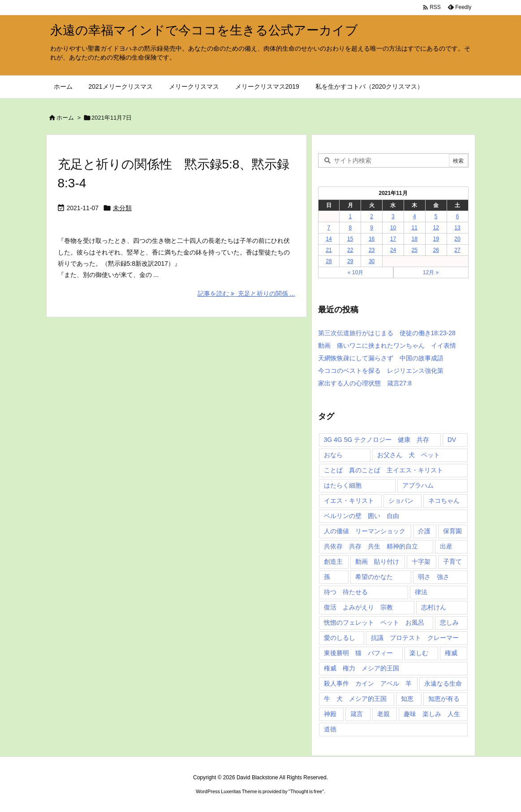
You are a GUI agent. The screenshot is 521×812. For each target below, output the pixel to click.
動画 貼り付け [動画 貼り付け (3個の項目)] (377, 561)
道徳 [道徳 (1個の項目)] (330, 729)
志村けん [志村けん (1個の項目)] (434, 607)
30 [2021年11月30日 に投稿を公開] (372, 261)
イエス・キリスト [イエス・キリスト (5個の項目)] (349, 501)
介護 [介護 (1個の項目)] (424, 531)
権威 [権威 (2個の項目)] (451, 653)
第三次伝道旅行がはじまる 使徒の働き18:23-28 (387, 333)
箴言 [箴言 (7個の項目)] (357, 714)
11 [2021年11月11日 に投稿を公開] (415, 228)
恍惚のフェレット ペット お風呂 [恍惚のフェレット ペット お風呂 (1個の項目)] (374, 622)
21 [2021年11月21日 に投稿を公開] (329, 250)
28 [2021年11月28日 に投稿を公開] (329, 261)
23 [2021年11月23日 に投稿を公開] (372, 250)
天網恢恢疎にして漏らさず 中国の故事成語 (381, 358)
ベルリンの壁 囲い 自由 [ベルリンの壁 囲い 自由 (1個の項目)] (362, 516)
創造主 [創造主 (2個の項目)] (333, 561)
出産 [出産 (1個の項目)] (446, 546)
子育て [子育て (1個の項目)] (452, 561)
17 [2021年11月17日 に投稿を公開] (393, 239)
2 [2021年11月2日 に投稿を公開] (372, 216)
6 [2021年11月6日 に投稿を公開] (458, 216)
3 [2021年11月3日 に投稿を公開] (393, 216)
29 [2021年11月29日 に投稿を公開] (350, 261)
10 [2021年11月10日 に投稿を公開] (393, 228)
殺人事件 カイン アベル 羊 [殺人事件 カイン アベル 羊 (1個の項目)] (368, 683)
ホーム (65, 118)
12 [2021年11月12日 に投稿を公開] (436, 228)
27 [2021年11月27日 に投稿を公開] (457, 250)
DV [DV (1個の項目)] (452, 440)
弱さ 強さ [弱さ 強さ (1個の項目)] (434, 577)
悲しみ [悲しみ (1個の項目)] (449, 622)
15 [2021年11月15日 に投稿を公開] (350, 239)
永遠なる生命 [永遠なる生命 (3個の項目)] (443, 683)
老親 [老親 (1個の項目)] (383, 714)
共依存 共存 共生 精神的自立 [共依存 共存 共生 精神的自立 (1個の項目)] (371, 546)
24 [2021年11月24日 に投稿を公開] (393, 250)
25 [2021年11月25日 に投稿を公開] (415, 250)
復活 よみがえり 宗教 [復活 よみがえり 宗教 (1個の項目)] (358, 607)
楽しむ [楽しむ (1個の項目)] (419, 653)
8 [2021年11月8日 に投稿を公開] (350, 228)
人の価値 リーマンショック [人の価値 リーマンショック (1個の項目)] (365, 531)
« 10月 (355, 272)
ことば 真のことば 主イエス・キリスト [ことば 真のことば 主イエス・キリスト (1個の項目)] (383, 470)
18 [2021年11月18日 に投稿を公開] (415, 239)
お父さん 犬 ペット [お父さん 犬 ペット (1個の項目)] (409, 455)
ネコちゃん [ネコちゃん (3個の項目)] (444, 501)
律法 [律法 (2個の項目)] (421, 592)
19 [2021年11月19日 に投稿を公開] (436, 239)
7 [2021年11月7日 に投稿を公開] (329, 228)
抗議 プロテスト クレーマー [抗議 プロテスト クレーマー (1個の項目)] (415, 638)
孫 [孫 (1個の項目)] (327, 577)
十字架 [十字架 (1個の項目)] (421, 561)
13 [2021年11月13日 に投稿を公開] (457, 228)
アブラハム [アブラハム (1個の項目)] (418, 485)
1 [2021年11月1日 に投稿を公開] (350, 216)
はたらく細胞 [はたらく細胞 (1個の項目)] (343, 485)
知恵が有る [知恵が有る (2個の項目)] (444, 699)
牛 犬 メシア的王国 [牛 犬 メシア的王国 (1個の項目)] (355, 699)
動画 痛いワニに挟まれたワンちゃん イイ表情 (387, 346)
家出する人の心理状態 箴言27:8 (365, 383)
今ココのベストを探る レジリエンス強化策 (381, 371)
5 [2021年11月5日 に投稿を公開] (436, 216)
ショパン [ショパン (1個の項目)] (401, 501)
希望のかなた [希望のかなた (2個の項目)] (374, 577)
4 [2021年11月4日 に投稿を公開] (415, 216)
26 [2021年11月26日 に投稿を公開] (436, 250)
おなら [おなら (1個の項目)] (333, 455)
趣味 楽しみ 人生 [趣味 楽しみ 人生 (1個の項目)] (432, 714)
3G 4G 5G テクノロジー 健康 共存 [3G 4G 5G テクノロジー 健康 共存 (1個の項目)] (377, 440)
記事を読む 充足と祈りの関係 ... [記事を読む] (246, 294)
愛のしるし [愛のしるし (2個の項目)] (340, 638)
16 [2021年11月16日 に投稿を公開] (372, 239)
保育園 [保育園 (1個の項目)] (452, 531)
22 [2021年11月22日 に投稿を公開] (350, 250)
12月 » (431, 272)
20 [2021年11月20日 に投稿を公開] (457, 239)
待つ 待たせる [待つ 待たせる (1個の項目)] (346, 592)
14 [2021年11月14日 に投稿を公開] (329, 239)
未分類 (122, 208)
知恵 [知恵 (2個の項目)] (407, 699)
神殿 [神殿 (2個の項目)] (330, 714)
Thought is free (306, 791)
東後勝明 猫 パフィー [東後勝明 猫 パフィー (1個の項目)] (358, 653)
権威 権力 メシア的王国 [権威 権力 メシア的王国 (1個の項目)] (362, 668)
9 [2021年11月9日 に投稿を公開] (372, 228)
